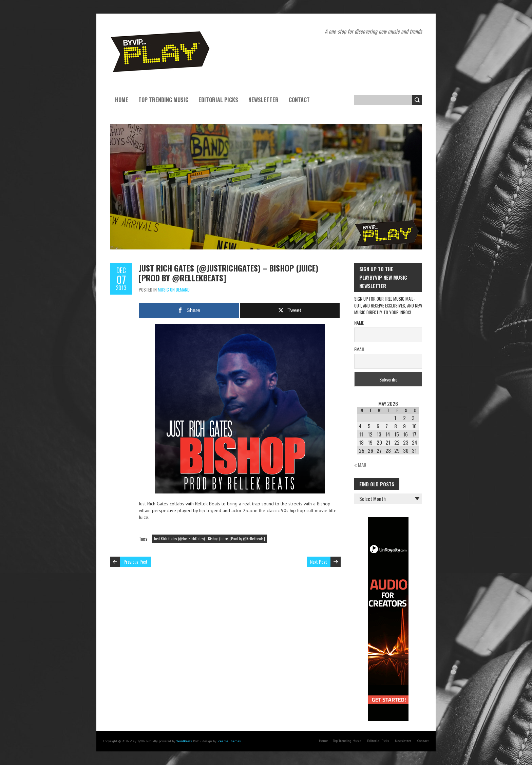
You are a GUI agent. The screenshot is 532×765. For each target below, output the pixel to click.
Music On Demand (174, 290)
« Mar (360, 465)
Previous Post (136, 562)
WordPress (184, 741)
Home (122, 100)
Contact (299, 100)
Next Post (319, 562)
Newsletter (263, 100)
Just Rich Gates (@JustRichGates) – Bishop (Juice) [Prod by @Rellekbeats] (229, 273)
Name (359, 323)
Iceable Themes (229, 741)
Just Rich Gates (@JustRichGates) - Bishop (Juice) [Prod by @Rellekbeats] (209, 539)
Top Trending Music (163, 100)
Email (359, 349)
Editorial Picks (218, 100)
